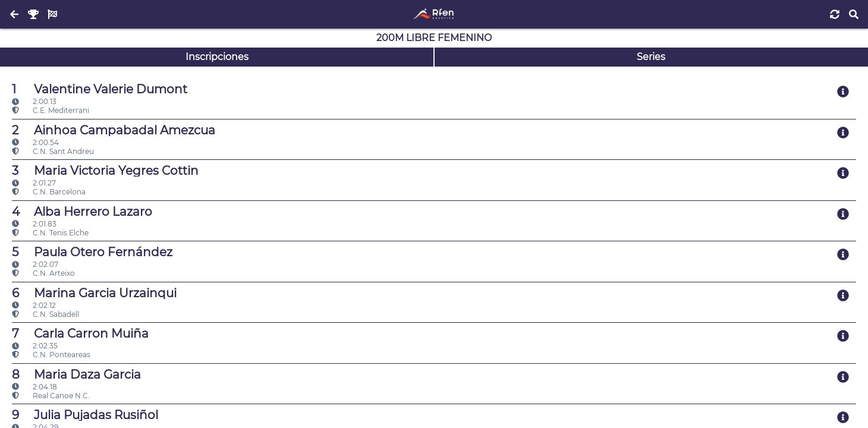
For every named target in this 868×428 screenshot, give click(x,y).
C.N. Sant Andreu (53, 151)
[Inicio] (434, 14)
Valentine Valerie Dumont (100, 89)
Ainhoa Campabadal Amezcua (114, 130)
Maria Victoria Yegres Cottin (105, 171)
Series (651, 57)
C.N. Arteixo (43, 273)
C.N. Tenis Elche (50, 233)
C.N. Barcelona (49, 192)
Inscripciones (217, 57)
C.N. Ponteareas (51, 355)
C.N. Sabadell (45, 314)
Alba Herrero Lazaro (82, 212)
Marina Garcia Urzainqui (94, 293)
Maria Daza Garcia (76, 374)
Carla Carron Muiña (80, 333)
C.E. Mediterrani (51, 110)
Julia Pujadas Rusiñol (85, 415)
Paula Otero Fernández (92, 252)
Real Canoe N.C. (51, 396)
